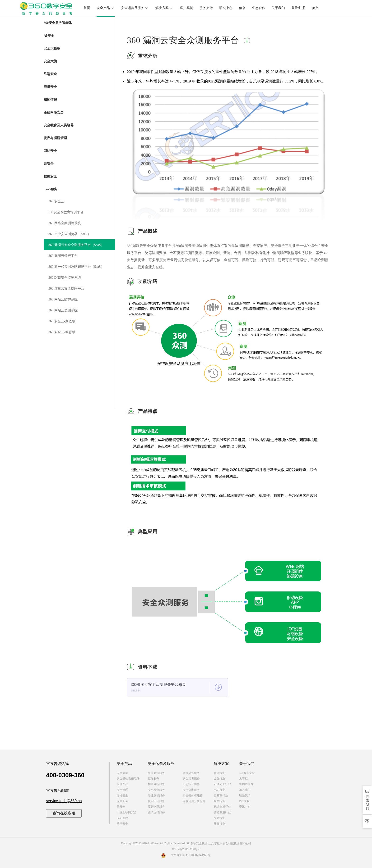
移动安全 (122, 824)
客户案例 (186, 8)
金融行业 (219, 778)
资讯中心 (245, 807)
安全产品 (106, 8)
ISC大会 (244, 801)
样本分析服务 (156, 784)
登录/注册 (298, 8)
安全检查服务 (156, 790)
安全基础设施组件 (128, 778)
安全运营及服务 (135, 8)
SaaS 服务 (123, 818)
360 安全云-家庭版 (62, 321)
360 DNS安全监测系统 (65, 278)
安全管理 (122, 790)
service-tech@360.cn (64, 801)
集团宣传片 (246, 784)
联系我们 (245, 795)
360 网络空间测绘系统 (65, 223)
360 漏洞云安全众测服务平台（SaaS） (76, 245)
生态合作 (259, 8)
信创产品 (122, 784)
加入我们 (245, 790)
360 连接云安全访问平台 (66, 289)
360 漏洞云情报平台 (63, 256)
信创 (242, 8)
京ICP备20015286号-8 (186, 849)
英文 (315, 8)
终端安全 (122, 795)
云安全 (121, 807)
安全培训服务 (191, 778)
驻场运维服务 (156, 812)
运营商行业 (221, 795)
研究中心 (226, 8)
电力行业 (219, 790)
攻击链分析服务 (193, 795)
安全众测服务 (191, 790)
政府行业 (219, 773)
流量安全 (122, 801)
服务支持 (206, 8)
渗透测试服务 (156, 795)
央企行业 (219, 818)
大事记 (243, 778)
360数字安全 (247, 773)
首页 (87, 8)
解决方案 (164, 8)
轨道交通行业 (222, 807)
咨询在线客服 (64, 813)
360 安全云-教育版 (62, 332)
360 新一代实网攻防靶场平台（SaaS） (76, 267)
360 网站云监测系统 (63, 310)
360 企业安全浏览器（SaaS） (70, 234)
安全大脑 (122, 773)
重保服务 (153, 778)
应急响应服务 (156, 807)
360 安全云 (56, 201)
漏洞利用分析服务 (194, 801)
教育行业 (219, 824)
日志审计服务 (191, 784)
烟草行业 (219, 801)
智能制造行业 (222, 812)
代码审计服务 (156, 801)
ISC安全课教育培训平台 (66, 212)
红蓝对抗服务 (156, 773)
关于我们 (278, 8)
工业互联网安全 (127, 812)
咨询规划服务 (191, 773)
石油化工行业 (222, 784)
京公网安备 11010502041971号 (186, 855)
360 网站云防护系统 (63, 299)
